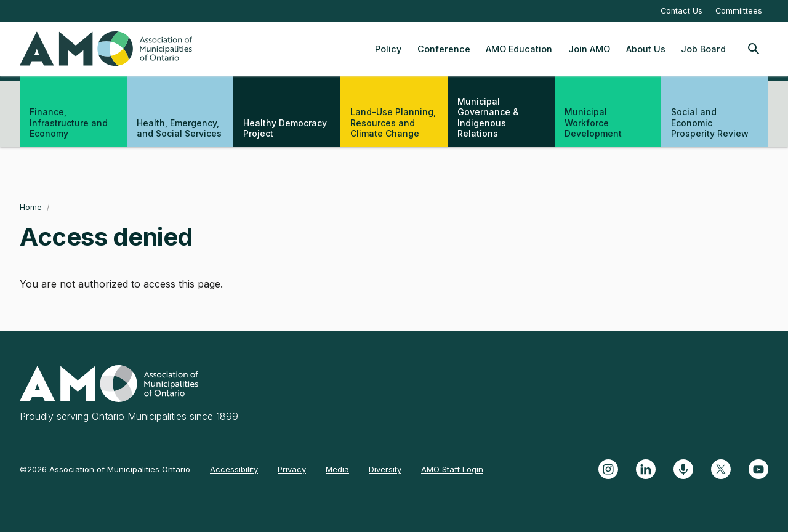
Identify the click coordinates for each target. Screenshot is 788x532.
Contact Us (681, 11)
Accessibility (234, 469)
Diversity (385, 469)
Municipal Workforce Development (593, 123)
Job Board (703, 49)
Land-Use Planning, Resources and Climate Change (393, 123)
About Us (646, 49)
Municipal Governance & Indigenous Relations (488, 118)
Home (31, 207)
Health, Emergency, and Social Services (179, 128)
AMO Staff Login (452, 469)
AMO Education (519, 49)
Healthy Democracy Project (285, 128)
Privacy (292, 469)
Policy (388, 49)
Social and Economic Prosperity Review (710, 123)
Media (337, 469)
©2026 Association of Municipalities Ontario (105, 469)
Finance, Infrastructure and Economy (69, 123)
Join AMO (589, 49)
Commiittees (739, 11)
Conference (444, 49)
